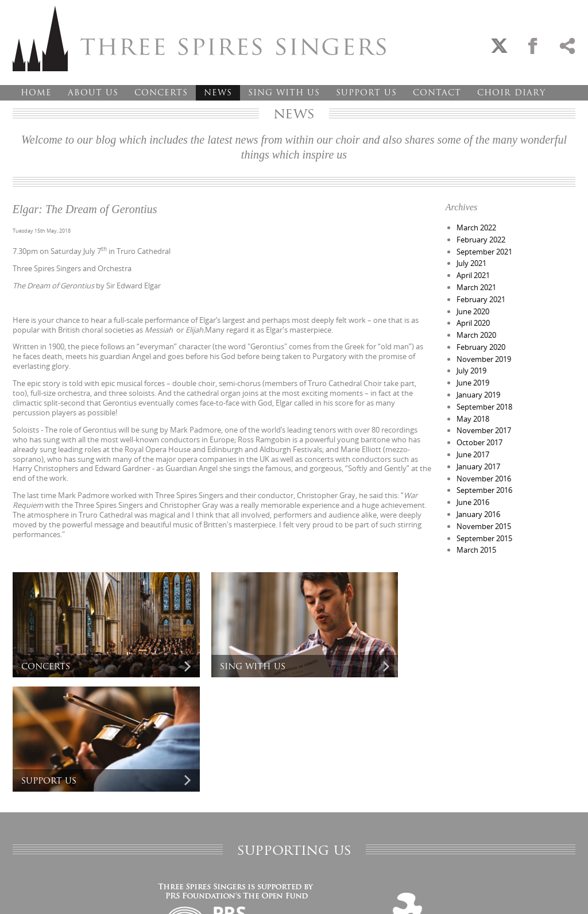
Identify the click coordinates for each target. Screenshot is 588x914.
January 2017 (478, 466)
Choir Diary (511, 92)
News (218, 92)
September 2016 (484, 490)
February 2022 (481, 240)
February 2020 (481, 347)
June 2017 (473, 454)
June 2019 (473, 383)
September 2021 (484, 252)
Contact (437, 92)
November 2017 (484, 430)
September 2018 (484, 407)
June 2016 (473, 502)
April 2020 (473, 323)
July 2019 (471, 371)
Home (36, 92)
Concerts (161, 92)
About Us (93, 92)
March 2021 (476, 287)
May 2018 (473, 419)
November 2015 (484, 526)
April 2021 (473, 275)
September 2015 (484, 538)
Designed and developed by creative (524, 893)
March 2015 (476, 550)
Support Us (366, 92)
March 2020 (476, 335)
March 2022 (476, 227)
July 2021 (471, 263)
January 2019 (478, 395)
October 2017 (479, 442)
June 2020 (473, 311)
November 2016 (484, 479)
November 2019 (484, 359)
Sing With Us (284, 92)
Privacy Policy (31, 893)
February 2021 (481, 299)
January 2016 (478, 514)
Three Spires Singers (199, 38)
